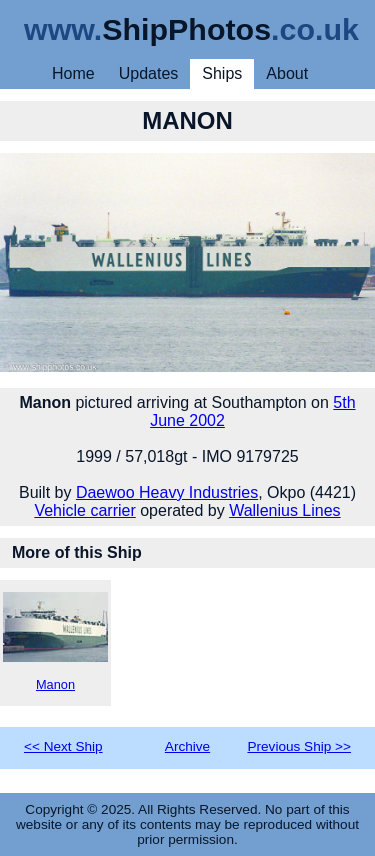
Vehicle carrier (84, 510)
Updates (149, 73)
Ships (222, 73)
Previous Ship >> (299, 746)
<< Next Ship (63, 746)
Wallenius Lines (284, 510)
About (287, 73)
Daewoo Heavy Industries (167, 492)
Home (73, 73)
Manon (55, 642)
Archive (187, 746)
